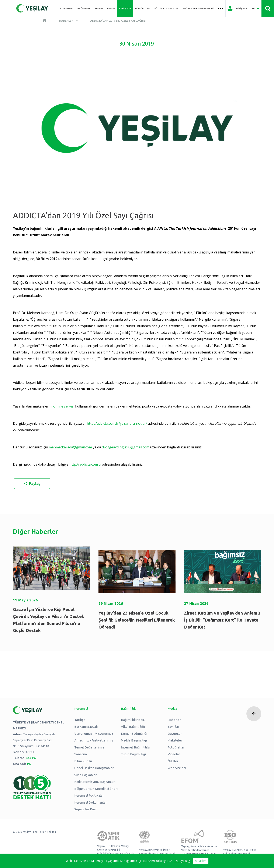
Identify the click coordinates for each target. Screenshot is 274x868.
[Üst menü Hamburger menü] (221, 8)
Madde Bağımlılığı (134, 740)
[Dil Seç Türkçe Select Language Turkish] (255, 8)
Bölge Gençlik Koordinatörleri (96, 789)
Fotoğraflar (176, 747)
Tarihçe (80, 720)
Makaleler (175, 740)
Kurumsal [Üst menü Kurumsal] (67, 8)
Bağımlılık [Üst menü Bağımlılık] (84, 8)
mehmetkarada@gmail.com (70, 447)
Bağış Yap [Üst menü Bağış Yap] (125, 8)
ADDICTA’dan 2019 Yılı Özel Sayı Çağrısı (118, 21)
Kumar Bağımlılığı (134, 734)
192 (29, 764)
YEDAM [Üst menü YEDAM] (99, 8)
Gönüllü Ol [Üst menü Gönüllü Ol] (143, 8)
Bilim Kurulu (83, 761)
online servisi (64, 406)
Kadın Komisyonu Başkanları (95, 782)
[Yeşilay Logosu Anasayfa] (32, 8)
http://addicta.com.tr (85, 464)
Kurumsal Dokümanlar (91, 802)
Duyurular (175, 734)
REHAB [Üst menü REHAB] (111, 8)
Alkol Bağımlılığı (133, 727)
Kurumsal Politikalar (89, 795)
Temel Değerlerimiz (89, 747)
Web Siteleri (177, 768)
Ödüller (173, 761)
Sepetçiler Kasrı (86, 809)
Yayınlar (173, 727)
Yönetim (81, 754)
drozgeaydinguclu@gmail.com (126, 447)
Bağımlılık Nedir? (133, 720)
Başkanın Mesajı (86, 727)
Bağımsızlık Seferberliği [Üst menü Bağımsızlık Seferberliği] (198, 8)
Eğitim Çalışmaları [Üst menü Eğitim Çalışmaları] (167, 8)
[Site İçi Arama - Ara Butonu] (268, 8)
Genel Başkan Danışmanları (94, 768)
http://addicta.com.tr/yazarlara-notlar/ (117, 423)
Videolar (174, 754)
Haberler (66, 21)
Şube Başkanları (86, 775)
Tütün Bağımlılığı (133, 754)
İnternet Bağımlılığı (135, 747)
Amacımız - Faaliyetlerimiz (94, 740)
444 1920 (32, 758)
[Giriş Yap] (237, 8)
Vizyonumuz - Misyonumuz (94, 734)
